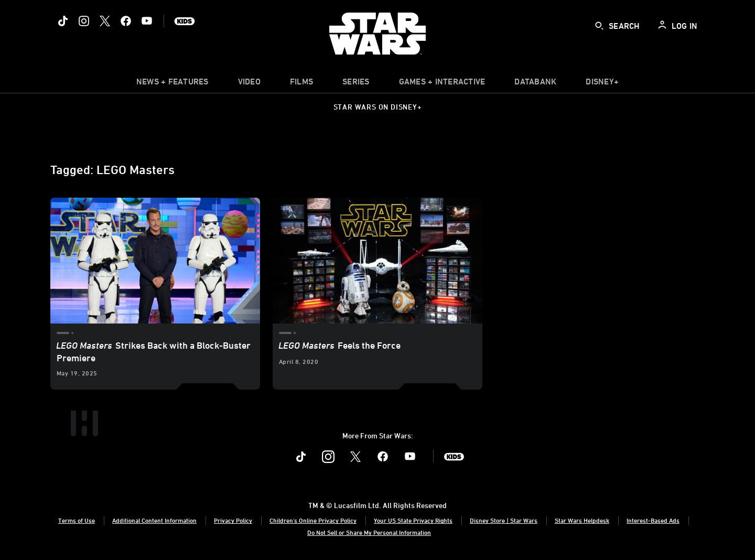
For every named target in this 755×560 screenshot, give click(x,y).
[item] (172, 84)
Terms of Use (77, 520)
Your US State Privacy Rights (413, 520)
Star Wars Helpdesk (582, 520)
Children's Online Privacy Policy (313, 520)
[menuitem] (249, 84)
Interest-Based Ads (653, 520)
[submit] (599, 26)
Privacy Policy (233, 520)
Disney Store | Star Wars (504, 520)
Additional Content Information (154, 520)
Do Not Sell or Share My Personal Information (369, 532)
